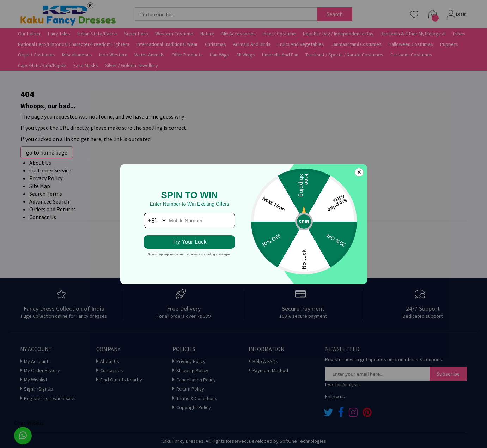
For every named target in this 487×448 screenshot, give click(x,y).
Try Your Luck (190, 242)
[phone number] (190, 220)
